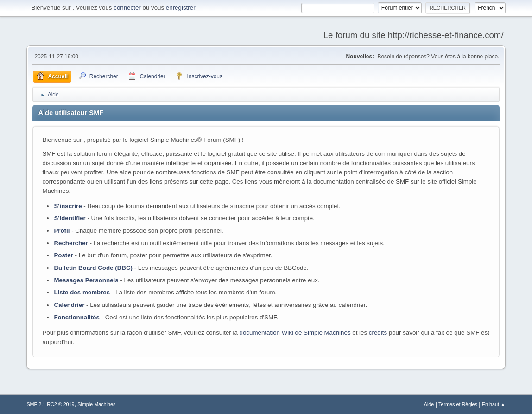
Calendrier (69, 305)
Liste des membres (82, 292)
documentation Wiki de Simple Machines (295, 333)
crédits (378, 333)
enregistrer (180, 8)
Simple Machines (96, 404)
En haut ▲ (494, 404)
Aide (429, 404)
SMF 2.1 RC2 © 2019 (50, 404)
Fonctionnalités (76, 317)
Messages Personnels (86, 280)
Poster (63, 255)
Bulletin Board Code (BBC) (93, 268)
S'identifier (70, 218)
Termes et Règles (458, 404)
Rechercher (71, 243)
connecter (127, 8)
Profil (62, 231)
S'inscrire (68, 206)
